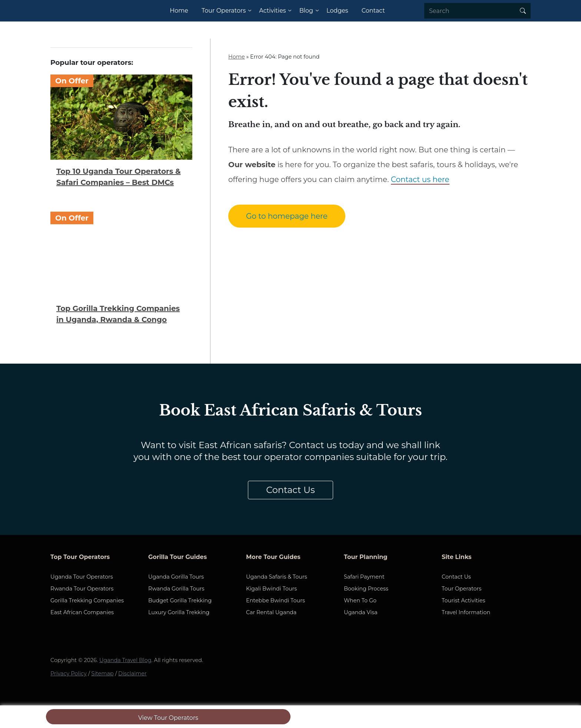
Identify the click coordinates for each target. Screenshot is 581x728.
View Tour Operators (168, 718)
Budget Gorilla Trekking (180, 600)
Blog (306, 11)
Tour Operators (224, 11)
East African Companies (82, 612)
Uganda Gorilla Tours (176, 577)
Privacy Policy (69, 674)
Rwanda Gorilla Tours (176, 589)
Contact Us (290, 490)
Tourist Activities (463, 600)
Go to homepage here (287, 216)
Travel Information (466, 612)
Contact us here (420, 179)
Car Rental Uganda (271, 612)
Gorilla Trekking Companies (87, 600)
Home (179, 11)
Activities (272, 11)
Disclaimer (132, 674)
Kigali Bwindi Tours (271, 589)
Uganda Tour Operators (82, 577)
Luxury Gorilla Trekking (179, 612)
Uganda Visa (361, 612)
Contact (373, 11)
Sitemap (102, 674)
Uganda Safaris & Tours (277, 577)
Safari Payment (364, 577)
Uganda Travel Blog (125, 660)
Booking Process (366, 589)
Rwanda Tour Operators (82, 589)
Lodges (337, 11)
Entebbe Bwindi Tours (275, 600)
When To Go (360, 600)
